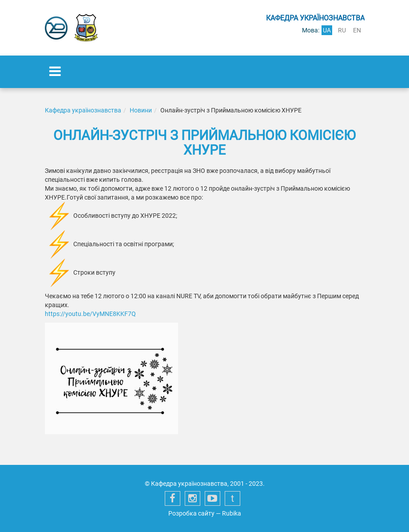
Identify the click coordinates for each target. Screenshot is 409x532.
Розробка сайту (191, 513)
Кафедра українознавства (83, 110)
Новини (141, 110)
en (357, 30)
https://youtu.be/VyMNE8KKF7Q (90, 314)
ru (342, 30)
